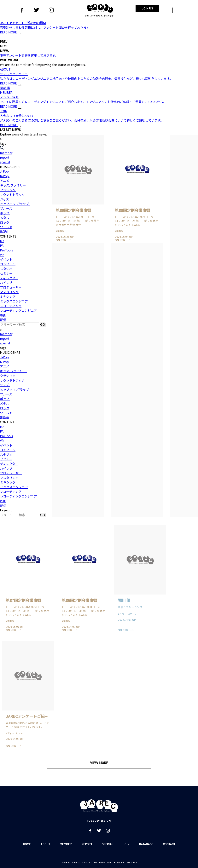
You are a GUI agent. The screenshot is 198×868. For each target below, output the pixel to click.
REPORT (87, 844)
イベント (6, 259)
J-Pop (4, 171)
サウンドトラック (12, 194)
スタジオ (6, 269)
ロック (5, 222)
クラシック (8, 190)
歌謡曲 (5, 232)
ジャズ (5, 199)
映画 (3, 315)
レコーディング (11, 306)
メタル (5, 218)
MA (2, 241)
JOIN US (147, 8)
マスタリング (9, 292)
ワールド (6, 227)
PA (2, 245)
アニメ (5, 181)
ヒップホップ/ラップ (15, 204)
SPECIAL (108, 844)
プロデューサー (11, 287)
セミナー (6, 273)
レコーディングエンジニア (18, 310)
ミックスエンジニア (14, 301)
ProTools (6, 250)
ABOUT (45, 844)
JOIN (126, 844)
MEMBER (66, 844)
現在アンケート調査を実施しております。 (29, 55)
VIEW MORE (99, 763)
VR (2, 255)
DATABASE (146, 844)
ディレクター (9, 278)
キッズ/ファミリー (13, 185)
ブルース (6, 208)
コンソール (8, 264)
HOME (27, 844)
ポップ (5, 213)
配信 (3, 320)
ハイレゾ (6, 283)
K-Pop (5, 176)
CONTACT (169, 844)
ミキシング (8, 296)
